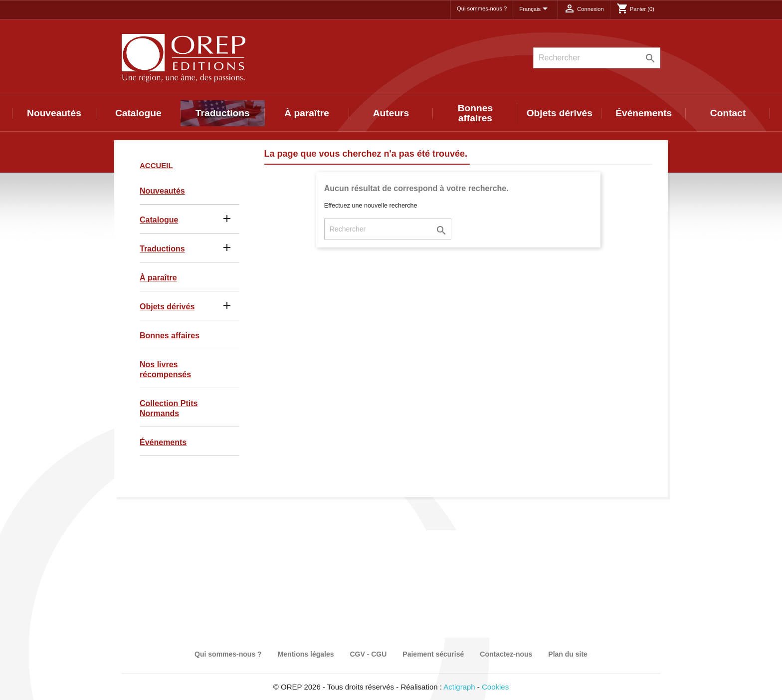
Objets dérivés (560, 113)
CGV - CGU (368, 654)
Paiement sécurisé (433, 654)
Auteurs (391, 113)
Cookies (495, 687)
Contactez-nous (506, 654)
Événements (644, 113)
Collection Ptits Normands (169, 408)
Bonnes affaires (475, 113)
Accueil (156, 165)
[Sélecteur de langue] (535, 9)
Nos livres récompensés (165, 369)
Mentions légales (306, 654)
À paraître (307, 113)
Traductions (223, 113)
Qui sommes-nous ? (482, 8)
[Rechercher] (597, 58)
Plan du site (568, 654)
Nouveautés (54, 113)
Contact (728, 113)
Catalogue (138, 113)
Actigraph (459, 687)
